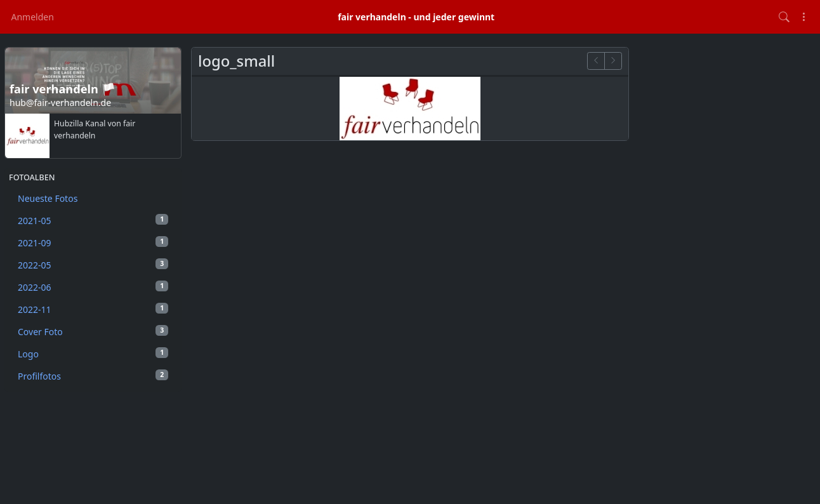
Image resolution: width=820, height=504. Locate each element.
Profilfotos (93, 376)
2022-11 (93, 309)
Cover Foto (93, 331)
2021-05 (93, 220)
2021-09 (93, 242)
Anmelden (33, 17)
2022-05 (93, 265)
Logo (93, 354)
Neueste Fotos (48, 198)
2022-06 (93, 287)
